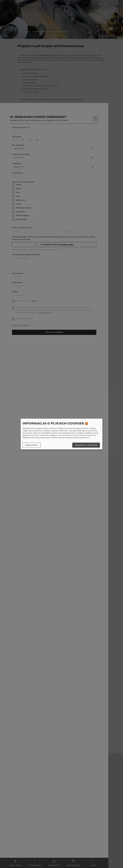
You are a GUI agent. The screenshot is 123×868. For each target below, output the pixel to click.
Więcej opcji (31, 445)
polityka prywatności (80, 438)
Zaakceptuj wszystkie (86, 445)
